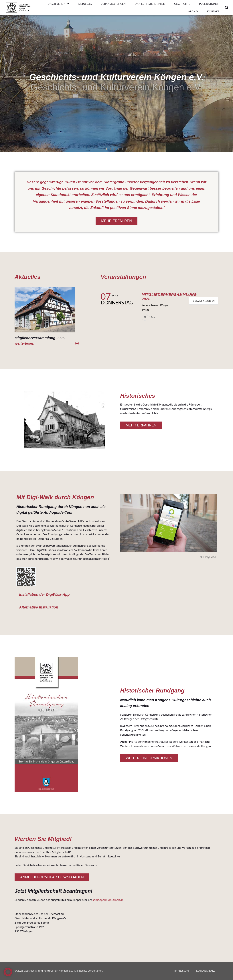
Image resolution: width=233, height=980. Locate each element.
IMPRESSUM (182, 971)
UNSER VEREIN (58, 4)
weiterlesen (24, 343)
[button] (226, 8)
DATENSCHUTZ (206, 971)
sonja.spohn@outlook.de (108, 900)
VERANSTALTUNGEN (113, 4)
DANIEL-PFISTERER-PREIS (150, 4)
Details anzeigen (203, 301)
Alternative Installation (39, 607)
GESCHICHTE (182, 4)
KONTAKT (213, 11)
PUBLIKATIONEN (209, 4)
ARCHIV (193, 11)
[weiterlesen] (77, 344)
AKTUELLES (85, 4)
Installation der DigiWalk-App (44, 594)
